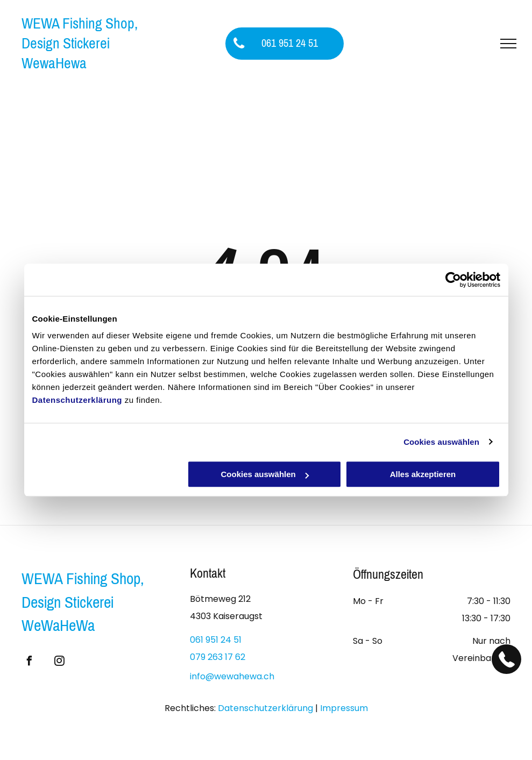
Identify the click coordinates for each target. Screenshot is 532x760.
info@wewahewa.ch (232, 676)
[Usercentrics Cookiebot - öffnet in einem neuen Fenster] (453, 280)
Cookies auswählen (441, 442)
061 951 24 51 (216, 640)
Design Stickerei (68, 602)
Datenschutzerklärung (77, 400)
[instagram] (59, 662)
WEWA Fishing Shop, (83, 579)
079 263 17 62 (218, 657)
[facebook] (29, 662)
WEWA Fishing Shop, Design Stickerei (80, 33)
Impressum (344, 708)
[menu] (508, 44)
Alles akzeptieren (423, 474)
